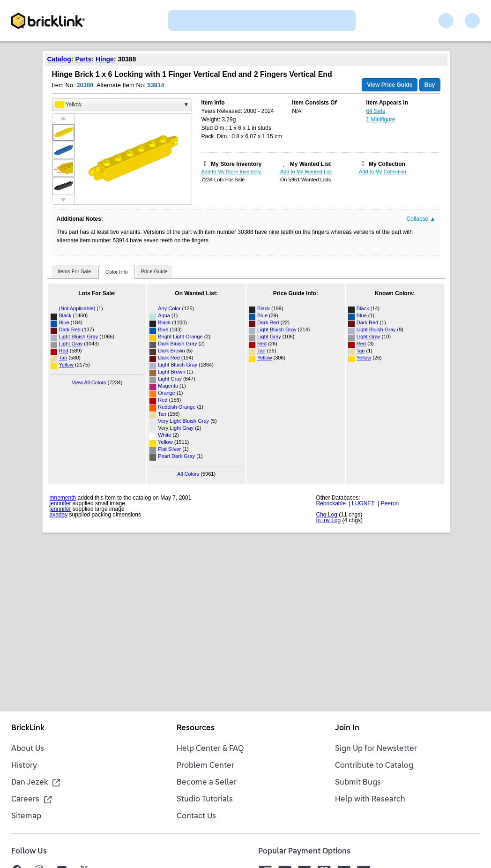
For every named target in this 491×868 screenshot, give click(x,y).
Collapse (421, 219)
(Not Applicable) (77, 308)
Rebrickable (331, 503)
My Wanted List (311, 164)
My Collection (387, 164)
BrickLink (28, 728)
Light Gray (71, 344)
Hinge (105, 59)
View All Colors (89, 382)
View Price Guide (390, 85)
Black (65, 315)
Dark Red (70, 329)
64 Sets (376, 111)
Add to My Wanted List (306, 172)
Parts (83, 59)
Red (64, 351)
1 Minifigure (380, 120)
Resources (196, 728)
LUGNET (363, 503)
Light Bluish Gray (79, 337)
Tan (63, 358)
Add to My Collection (383, 172)
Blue (64, 322)
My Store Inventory (236, 164)
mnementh (63, 498)
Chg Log (327, 515)
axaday (59, 515)
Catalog (59, 59)
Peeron (390, 503)
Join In (347, 728)
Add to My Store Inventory (231, 172)
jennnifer (60, 503)
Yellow (66, 365)
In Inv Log (329, 520)
